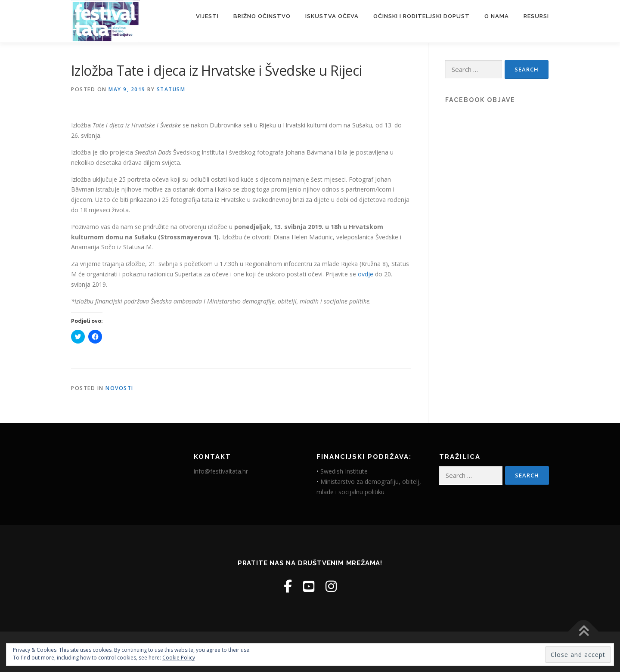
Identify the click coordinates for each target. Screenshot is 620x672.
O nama (497, 16)
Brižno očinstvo (262, 16)
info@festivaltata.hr (221, 471)
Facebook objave (480, 100)
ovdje (366, 274)
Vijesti (207, 16)
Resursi (536, 16)
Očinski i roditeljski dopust (422, 16)
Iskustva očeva (332, 16)
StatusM (171, 89)
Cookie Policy (179, 658)
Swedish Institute (344, 471)
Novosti (119, 388)
